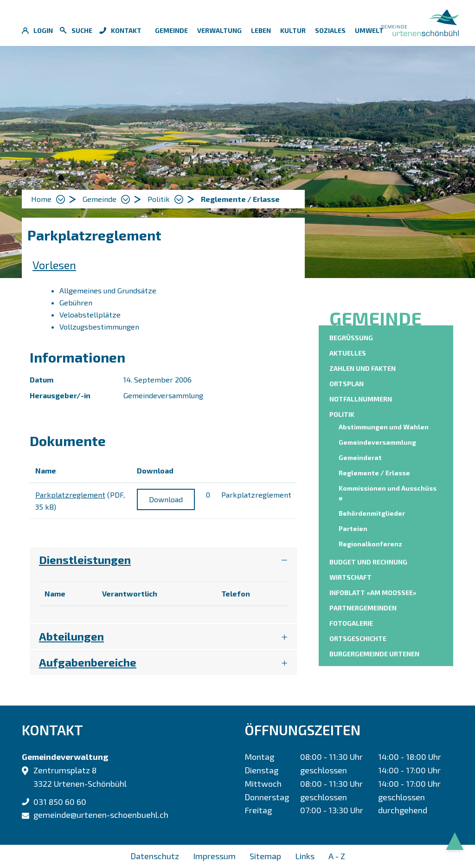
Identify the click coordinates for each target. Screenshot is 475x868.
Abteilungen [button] (71, 636)
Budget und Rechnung (368, 562)
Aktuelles (348, 353)
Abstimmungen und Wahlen (384, 427)
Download (166, 499)
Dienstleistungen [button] (85, 560)
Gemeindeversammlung (377, 442)
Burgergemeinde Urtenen (374, 654)
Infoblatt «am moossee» (373, 593)
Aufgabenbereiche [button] (88, 662)
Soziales (330, 30)
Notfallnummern (361, 399)
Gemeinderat (360, 457)
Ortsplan (347, 384)
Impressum (214, 856)
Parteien (353, 528)
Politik (342, 414)
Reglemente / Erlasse (376, 472)
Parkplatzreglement (70, 495)
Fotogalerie (351, 623)
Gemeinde (171, 30)
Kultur (293, 30)
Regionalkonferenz (370, 544)
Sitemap (265, 856)
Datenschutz (155, 856)
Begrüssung (351, 338)
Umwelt (369, 30)
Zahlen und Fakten (363, 368)
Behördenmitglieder (372, 513)
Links (305, 856)
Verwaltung (219, 30)
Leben (261, 30)
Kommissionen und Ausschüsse (388, 493)
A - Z (337, 856)
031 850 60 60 (60, 802)
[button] (106, 199)
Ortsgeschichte (358, 638)
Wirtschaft (350, 577)
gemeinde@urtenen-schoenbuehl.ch (101, 815)
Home (41, 199)
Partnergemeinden (363, 608)
